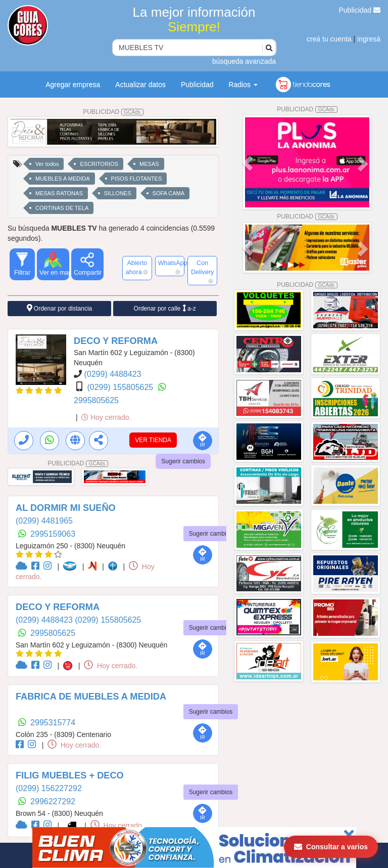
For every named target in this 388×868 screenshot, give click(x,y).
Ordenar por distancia (60, 308)
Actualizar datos (140, 84)
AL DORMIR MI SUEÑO (66, 508)
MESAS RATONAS (59, 193)
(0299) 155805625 (121, 387)
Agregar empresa (73, 84)
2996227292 (53, 801)
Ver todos (47, 164)
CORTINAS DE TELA (62, 208)
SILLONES (118, 193)
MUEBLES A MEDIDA (63, 179)
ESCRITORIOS (99, 164)
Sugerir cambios (183, 461)
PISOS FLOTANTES (137, 179)
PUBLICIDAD (113, 112)
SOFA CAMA (169, 193)
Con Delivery (203, 272)
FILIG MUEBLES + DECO (70, 775)
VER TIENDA (153, 440)
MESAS (149, 164)
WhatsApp (172, 267)
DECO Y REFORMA (116, 341)
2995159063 (53, 534)
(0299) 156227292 (49, 788)
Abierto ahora (136, 268)
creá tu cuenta (329, 39)
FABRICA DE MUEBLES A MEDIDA (91, 697)
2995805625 (96, 400)
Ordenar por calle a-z (165, 308)
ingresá (369, 39)
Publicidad (360, 10)
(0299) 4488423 (112, 374)
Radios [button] (243, 84)
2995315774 (53, 723)
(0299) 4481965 (44, 521)
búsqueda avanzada (244, 61)
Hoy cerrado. (106, 417)
